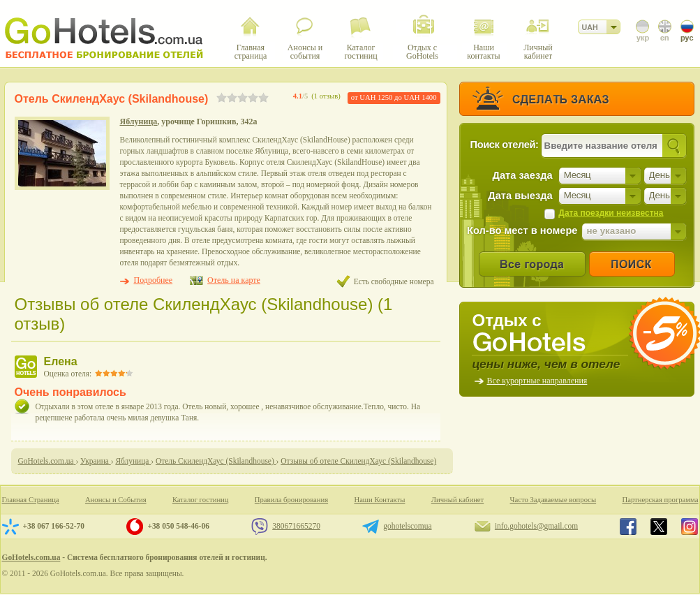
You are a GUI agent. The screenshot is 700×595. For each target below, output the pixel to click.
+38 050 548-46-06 (178, 526)
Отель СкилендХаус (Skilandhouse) (112, 99)
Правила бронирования (291, 500)
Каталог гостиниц (201, 500)
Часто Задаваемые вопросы (553, 500)
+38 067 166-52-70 (54, 526)
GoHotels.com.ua (31, 557)
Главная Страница (31, 500)
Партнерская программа (660, 500)
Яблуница (139, 122)
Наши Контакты (379, 500)
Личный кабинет (457, 500)
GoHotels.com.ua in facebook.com (628, 527)
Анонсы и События (116, 500)
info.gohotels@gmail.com (536, 526)
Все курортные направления (537, 381)
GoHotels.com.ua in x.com (659, 527)
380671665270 (296, 526)
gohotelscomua (407, 526)
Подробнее (154, 280)
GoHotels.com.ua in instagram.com (690, 527)
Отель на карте (234, 280)
